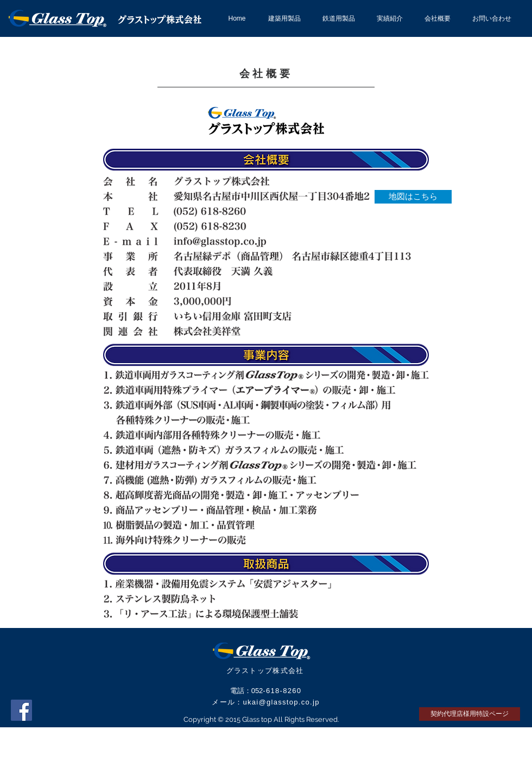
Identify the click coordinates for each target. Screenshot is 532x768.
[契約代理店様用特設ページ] (470, 714)
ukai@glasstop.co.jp (281, 702)
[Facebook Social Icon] (21, 710)
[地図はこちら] (413, 197)
